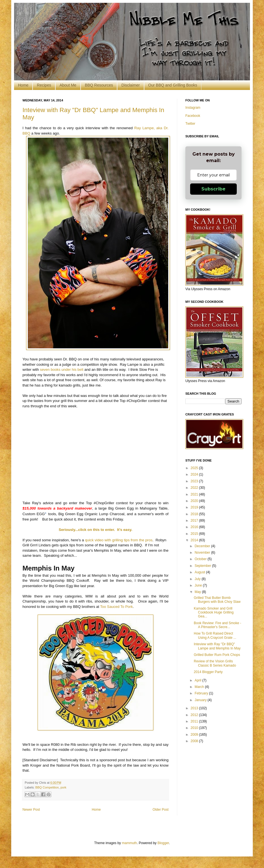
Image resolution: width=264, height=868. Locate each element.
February (202, 693)
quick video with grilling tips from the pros (119, 540)
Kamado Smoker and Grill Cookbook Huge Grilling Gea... (214, 613)
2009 (195, 735)
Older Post (161, 810)
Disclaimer (130, 85)
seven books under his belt (62, 370)
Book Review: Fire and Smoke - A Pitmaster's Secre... (218, 625)
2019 (195, 507)
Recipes (44, 85)
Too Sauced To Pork (117, 607)
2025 (195, 468)
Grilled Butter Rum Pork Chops (217, 655)
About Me (68, 85)
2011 (195, 721)
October (201, 559)
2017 (195, 521)
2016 (195, 527)
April (198, 680)
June (199, 585)
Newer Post (31, 810)
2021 (195, 494)
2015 (195, 534)
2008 (195, 741)
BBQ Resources (99, 85)
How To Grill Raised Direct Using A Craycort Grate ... (215, 635)
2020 (195, 501)
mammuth (129, 843)
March (200, 687)
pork (63, 787)
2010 (195, 728)
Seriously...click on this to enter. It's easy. (95, 530)
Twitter (190, 124)
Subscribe (213, 189)
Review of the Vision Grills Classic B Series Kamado (215, 663)
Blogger (163, 843)
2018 (195, 514)
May (198, 592)
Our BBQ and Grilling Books (173, 85)
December (203, 546)
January (201, 700)
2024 (195, 474)
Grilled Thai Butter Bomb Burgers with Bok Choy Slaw (217, 600)
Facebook (193, 116)
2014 (195, 540)
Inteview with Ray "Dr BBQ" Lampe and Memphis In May (217, 646)
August (200, 572)
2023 (195, 481)
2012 (195, 715)
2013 (195, 708)
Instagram (193, 108)
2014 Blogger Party (208, 672)
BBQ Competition (47, 787)
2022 (195, 488)
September (203, 566)
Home (23, 85)
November (203, 553)
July (198, 579)
